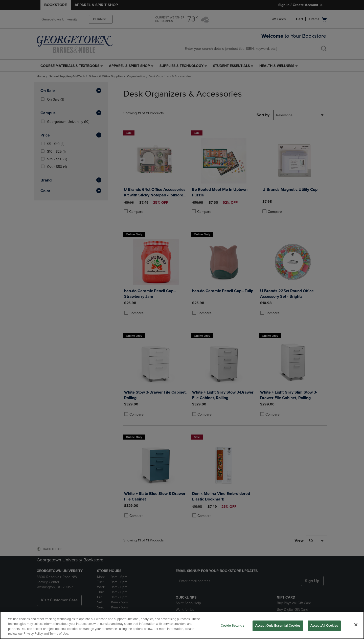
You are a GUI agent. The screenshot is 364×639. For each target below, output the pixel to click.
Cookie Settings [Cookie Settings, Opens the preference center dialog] (232, 626)
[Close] (356, 625)
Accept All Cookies (324, 626)
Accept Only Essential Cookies (278, 626)
